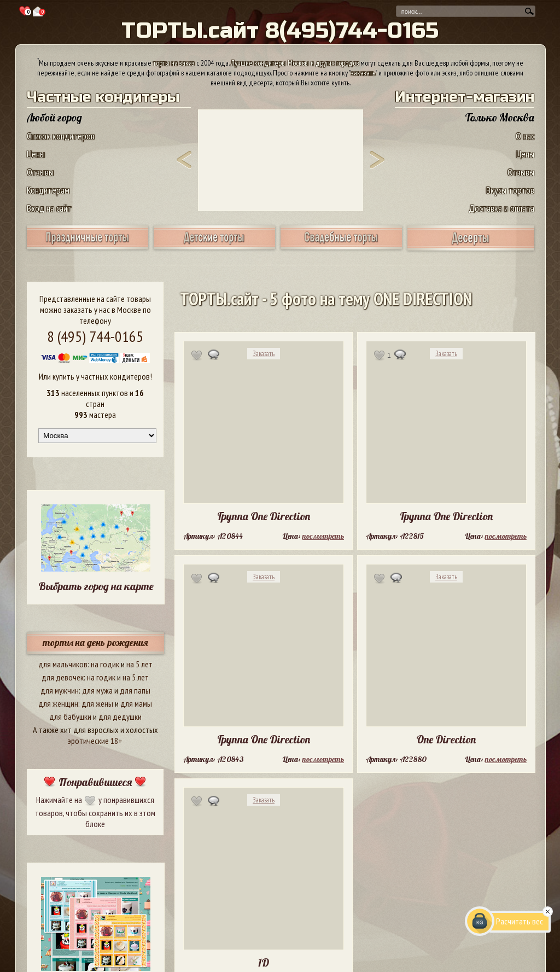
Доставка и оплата (501, 208)
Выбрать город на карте (96, 586)
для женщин (58, 703)
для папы (135, 690)
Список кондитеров (61, 136)
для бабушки (70, 717)
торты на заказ (174, 63)
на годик (105, 664)
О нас (525, 136)
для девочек (63, 677)
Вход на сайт (49, 208)
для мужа (97, 690)
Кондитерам (48, 190)
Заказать (264, 354)
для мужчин (60, 690)
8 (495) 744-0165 (95, 336)
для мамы (136, 703)
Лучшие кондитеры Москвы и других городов (295, 63)
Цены (36, 154)
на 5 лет (139, 664)
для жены (97, 703)
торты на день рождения (95, 642)
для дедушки (120, 717)
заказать (363, 73)
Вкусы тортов (510, 190)
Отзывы (40, 172)
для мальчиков (63, 664)
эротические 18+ (95, 741)
